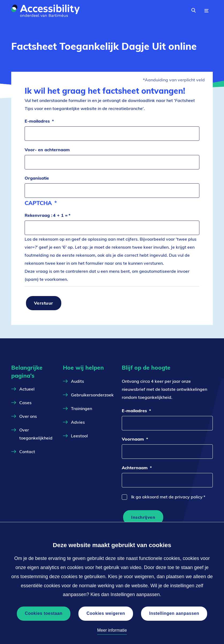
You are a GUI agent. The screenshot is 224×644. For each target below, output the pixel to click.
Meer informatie (112, 630)
